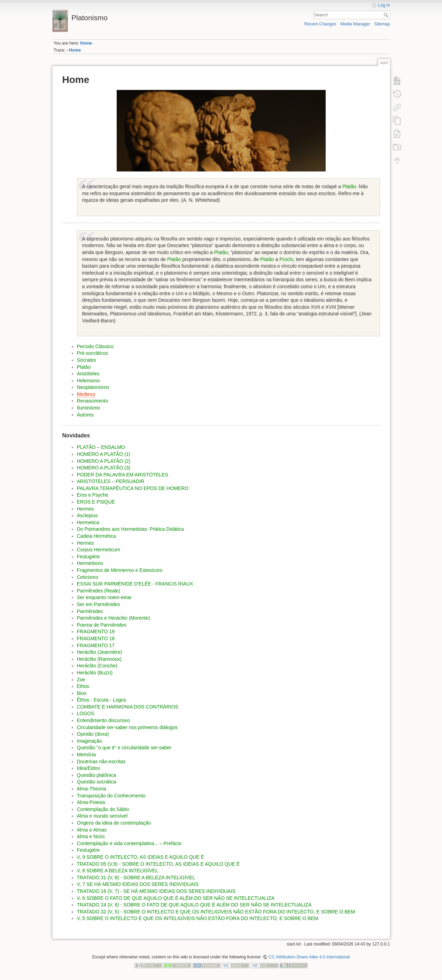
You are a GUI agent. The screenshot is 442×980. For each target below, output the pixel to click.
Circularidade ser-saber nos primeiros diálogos (127, 727)
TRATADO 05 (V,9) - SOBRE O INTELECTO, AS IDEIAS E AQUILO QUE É (158, 864)
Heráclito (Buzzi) (95, 673)
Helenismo (88, 381)
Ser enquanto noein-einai (104, 597)
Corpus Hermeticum (99, 550)
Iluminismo (89, 408)
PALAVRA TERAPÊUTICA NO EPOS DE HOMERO (133, 488)
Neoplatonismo (93, 387)
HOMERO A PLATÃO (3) (104, 468)
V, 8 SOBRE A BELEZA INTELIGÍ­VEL (118, 871)
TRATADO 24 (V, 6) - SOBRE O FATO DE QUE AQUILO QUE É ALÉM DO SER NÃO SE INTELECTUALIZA (194, 905)
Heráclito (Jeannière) (100, 652)
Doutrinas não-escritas (101, 761)
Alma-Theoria (92, 789)
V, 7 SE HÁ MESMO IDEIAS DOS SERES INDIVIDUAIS (138, 884)
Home (86, 43)
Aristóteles (88, 374)
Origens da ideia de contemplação (114, 823)
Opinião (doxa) (93, 734)
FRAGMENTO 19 (96, 631)
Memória (86, 755)
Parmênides (90, 611)
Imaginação (90, 741)
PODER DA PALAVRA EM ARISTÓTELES (123, 475)
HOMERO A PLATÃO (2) (104, 461)
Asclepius (87, 515)
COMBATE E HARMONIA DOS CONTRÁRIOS (128, 707)
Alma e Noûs (91, 836)
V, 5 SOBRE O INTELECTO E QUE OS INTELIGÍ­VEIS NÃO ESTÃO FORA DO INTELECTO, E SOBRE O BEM (198, 918)
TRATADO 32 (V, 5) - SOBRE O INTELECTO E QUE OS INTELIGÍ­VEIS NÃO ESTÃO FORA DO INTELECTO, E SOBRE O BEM (216, 912)
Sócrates (87, 360)
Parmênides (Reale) (99, 591)
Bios (82, 693)
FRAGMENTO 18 (96, 638)
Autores (85, 415)
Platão (349, 186)
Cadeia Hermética (96, 536)
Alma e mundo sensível (102, 816)
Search (387, 15)
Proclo (286, 259)
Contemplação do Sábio (103, 809)
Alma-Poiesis (91, 802)
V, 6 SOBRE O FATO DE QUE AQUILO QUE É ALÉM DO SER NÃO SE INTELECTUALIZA (176, 898)
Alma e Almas (92, 830)
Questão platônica (97, 775)
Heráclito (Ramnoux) (99, 659)
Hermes (86, 509)
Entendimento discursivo (104, 720)
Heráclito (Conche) (97, 666)
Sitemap (382, 24)
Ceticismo (88, 577)
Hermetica (88, 522)
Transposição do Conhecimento (111, 796)
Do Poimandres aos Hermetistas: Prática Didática (130, 529)
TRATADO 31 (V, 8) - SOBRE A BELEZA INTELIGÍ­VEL (136, 878)
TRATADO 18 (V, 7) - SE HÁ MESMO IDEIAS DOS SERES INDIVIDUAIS (156, 891)
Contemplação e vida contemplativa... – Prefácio (129, 843)
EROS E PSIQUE (96, 502)
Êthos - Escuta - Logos (102, 700)
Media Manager (355, 24)
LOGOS (86, 713)
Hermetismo (90, 563)
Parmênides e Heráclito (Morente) (114, 618)
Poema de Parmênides (102, 625)
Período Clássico (95, 346)
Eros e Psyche (93, 495)
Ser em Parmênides (99, 604)
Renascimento (93, 401)
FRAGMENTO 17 (96, 645)
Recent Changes (320, 24)
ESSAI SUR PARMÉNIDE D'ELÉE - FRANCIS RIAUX (135, 584)
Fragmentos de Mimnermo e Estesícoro (120, 570)
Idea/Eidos (88, 768)
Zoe (81, 680)
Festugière (88, 557)
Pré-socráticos (92, 353)
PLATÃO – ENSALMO (101, 447)
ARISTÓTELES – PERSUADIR (111, 481)
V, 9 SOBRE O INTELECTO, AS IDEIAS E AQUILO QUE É (141, 857)
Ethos (83, 686)
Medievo (86, 394)
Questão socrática (97, 782)
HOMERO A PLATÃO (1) (104, 454)
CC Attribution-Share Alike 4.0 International (309, 957)
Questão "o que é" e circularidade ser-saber (124, 748)
